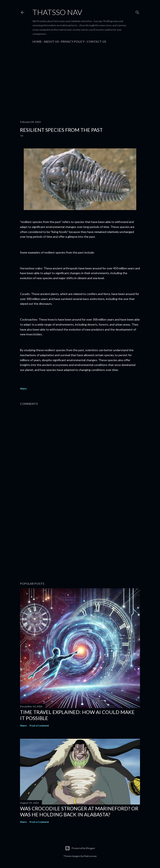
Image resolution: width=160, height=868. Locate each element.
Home (37, 42)
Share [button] (23, 389)
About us (51, 42)
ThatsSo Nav (57, 12)
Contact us (96, 42)
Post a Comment (39, 726)
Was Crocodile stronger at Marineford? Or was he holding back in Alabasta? (79, 811)
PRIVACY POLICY (73, 42)
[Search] (137, 12)
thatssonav (90, 856)
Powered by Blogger (80, 848)
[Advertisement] (80, 81)
